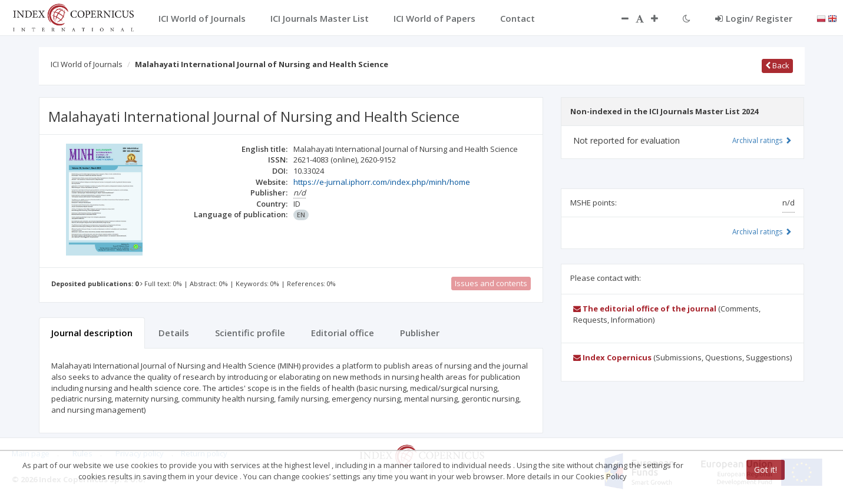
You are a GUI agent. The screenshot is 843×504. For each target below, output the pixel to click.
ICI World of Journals (87, 64)
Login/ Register (754, 18)
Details (174, 333)
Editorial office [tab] (343, 333)
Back (777, 65)
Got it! (766, 470)
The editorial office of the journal (645, 309)
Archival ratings (762, 140)
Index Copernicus (612, 357)
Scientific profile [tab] (250, 333)
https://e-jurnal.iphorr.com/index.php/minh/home (382, 182)
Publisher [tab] (420, 333)
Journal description (92, 333)
